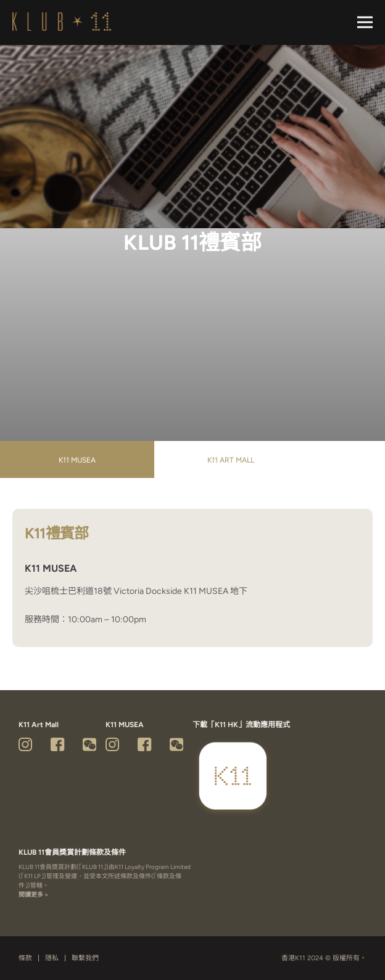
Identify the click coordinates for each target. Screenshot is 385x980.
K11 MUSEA (77, 460)
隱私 (52, 958)
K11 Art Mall (231, 460)
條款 (25, 958)
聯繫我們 (85, 958)
